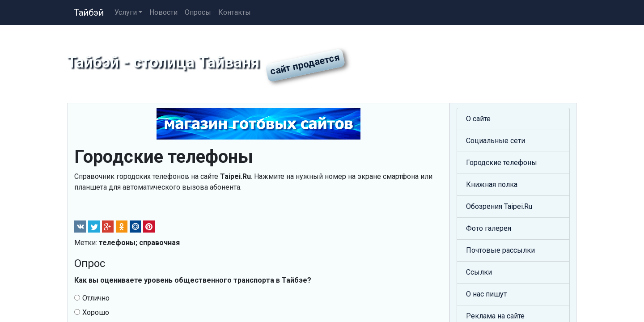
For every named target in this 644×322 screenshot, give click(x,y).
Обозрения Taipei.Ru (499, 206)
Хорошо (92, 312)
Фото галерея (489, 228)
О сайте (478, 119)
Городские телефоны (502, 163)
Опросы (198, 12)
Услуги (126, 12)
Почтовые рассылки (500, 250)
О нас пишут (486, 294)
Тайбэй (89, 13)
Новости (163, 12)
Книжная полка (492, 184)
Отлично (92, 298)
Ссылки (479, 272)
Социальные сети (496, 141)
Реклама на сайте (495, 316)
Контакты (235, 12)
